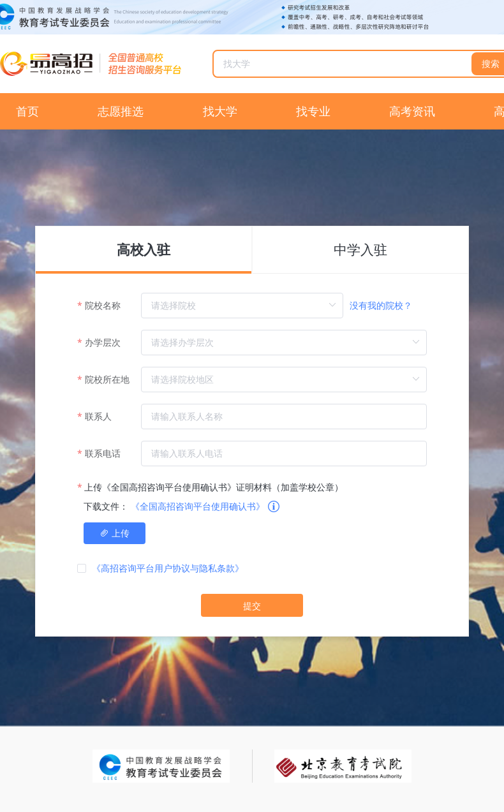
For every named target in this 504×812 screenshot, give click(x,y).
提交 (252, 606)
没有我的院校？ (381, 305)
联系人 (98, 416)
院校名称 (103, 305)
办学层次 (103, 342)
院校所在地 (107, 379)
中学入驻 (360, 250)
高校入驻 (144, 250)
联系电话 (103, 453)
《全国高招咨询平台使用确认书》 (198, 506)
